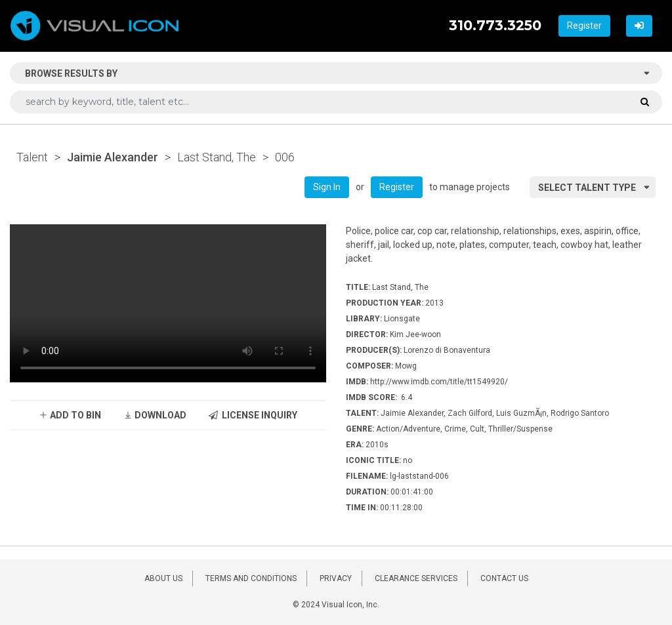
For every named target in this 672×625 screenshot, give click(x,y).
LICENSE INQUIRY (253, 415)
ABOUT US (163, 578)
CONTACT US (504, 578)
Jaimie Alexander (113, 157)
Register (584, 26)
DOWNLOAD (155, 415)
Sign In (327, 187)
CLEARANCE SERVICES (416, 578)
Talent (32, 157)
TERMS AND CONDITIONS (251, 578)
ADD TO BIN (70, 415)
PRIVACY (336, 578)
